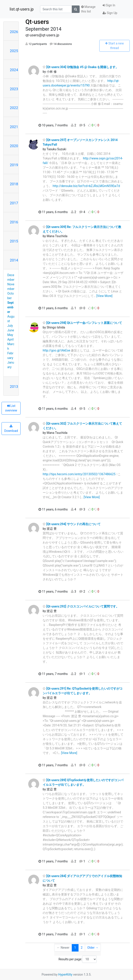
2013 (14, 387)
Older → (93, 948)
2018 (14, 184)
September (11, 307)
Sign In (109, 5)
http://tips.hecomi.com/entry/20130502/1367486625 (79, 474)
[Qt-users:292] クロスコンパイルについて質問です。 (81, 606)
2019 (14, 165)
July (10, 326)
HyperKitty (65, 975)
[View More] (104, 296)
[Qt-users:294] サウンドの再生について (72, 524)
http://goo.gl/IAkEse (56, 350)
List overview (11, 408)
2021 (14, 127)
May (10, 335)
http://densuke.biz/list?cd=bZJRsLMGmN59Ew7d (86, 186)
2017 (14, 203)
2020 (14, 146)
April (11, 339)
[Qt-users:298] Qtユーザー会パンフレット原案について (82, 323)
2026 (14, 32)
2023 (14, 89)
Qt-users (37, 22)
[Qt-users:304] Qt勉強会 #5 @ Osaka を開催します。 (81, 67)
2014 (14, 260)
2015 (14, 241)
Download (11, 429)
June (11, 330)
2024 (14, 70)
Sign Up (110, 13)
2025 (14, 51)
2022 (14, 108)
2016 (14, 222)
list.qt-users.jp (22, 9)
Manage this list (88, 9)
